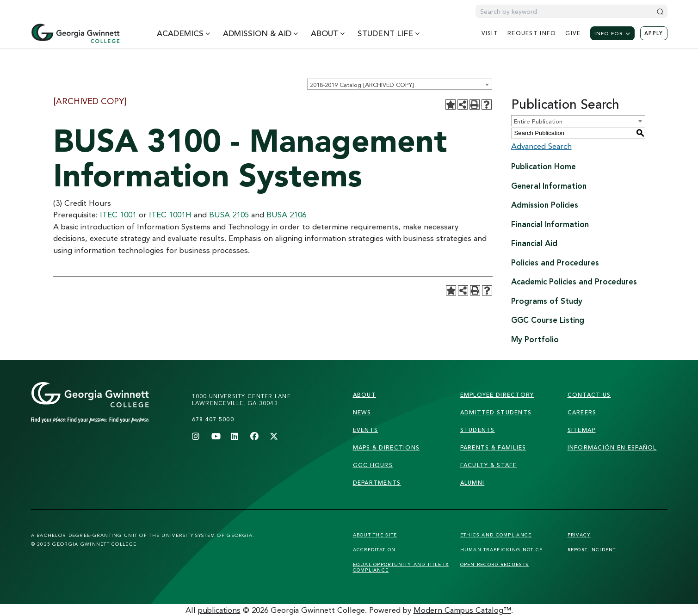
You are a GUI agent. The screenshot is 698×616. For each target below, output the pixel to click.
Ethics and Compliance (496, 535)
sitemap (582, 430)
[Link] (108, 412)
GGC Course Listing (548, 320)
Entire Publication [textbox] (538, 121)
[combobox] (400, 84)
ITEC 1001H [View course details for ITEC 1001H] (170, 214)
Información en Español (612, 447)
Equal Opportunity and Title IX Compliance (401, 567)
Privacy (579, 535)
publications (219, 610)
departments (377, 483)
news (362, 412)
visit (490, 33)
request (532, 33)
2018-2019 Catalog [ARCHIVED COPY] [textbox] (362, 85)
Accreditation (374, 549)
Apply (654, 33)
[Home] (75, 33)
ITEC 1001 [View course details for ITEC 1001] (118, 214)
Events (366, 430)
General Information (549, 186)
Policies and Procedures (555, 262)
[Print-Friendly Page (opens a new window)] (475, 105)
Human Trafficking (502, 549)
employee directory (497, 395)
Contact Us (589, 395)
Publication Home (544, 166)
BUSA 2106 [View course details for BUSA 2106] (286, 214)
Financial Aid (534, 243)
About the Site (375, 535)
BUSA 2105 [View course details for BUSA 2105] (229, 214)
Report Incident (592, 549)
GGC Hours (373, 465)
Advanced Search (541, 146)
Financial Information (550, 224)
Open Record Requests (495, 564)
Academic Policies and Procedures (574, 281)
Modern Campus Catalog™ (462, 610)
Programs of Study (547, 301)
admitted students (496, 412)
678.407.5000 (213, 419)
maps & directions (386, 447)
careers (582, 412)
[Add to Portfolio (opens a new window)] (451, 105)
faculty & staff (489, 465)
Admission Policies (545, 205)
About (364, 395)
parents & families (493, 447)
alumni (473, 483)
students (478, 430)
